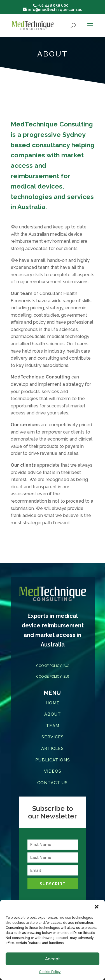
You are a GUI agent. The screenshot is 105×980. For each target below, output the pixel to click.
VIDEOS (53, 771)
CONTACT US (53, 783)
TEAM (53, 726)
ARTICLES (53, 748)
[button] (97, 907)
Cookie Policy (50, 972)
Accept (53, 959)
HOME (53, 703)
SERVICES (53, 737)
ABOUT (53, 714)
